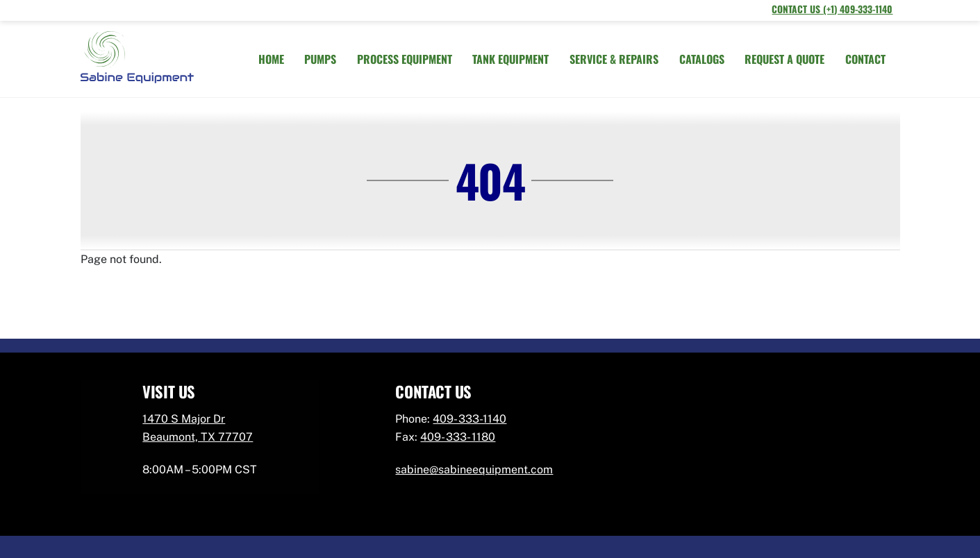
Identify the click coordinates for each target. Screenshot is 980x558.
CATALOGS (702, 59)
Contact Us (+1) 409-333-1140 (832, 9)
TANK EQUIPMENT (510, 59)
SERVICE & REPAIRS (614, 59)
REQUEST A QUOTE (784, 59)
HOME (271, 59)
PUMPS (320, 59)
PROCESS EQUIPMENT (405, 59)
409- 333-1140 (470, 419)
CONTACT (865, 59)
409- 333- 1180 (458, 437)
